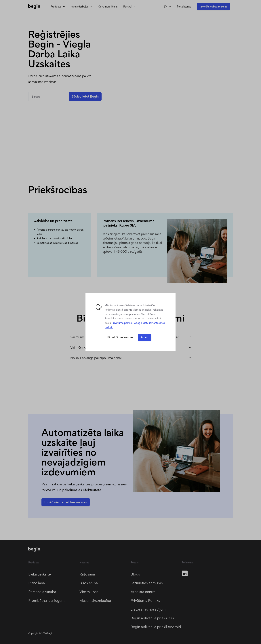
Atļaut (145, 337)
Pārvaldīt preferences (120, 337)
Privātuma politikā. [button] (122, 323)
